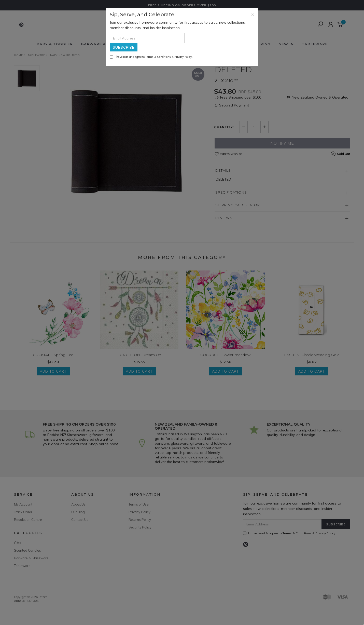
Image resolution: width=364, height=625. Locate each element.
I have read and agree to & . (151, 57)
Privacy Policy (183, 57)
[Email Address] (147, 38)
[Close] (253, 14)
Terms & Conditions (158, 57)
